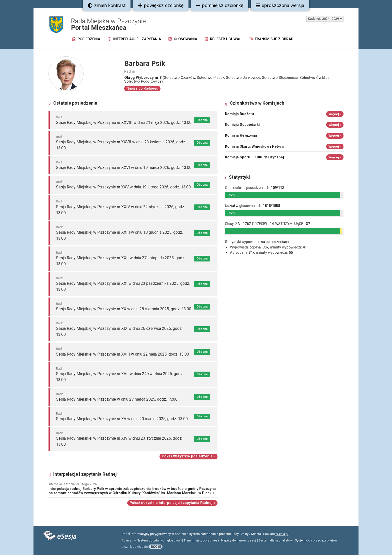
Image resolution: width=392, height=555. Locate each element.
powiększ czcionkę (161, 5)
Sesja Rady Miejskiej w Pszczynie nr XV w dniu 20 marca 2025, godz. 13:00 (122, 419)
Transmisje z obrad (271, 39)
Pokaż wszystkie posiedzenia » (188, 456)
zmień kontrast (107, 5)
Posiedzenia (86, 39)
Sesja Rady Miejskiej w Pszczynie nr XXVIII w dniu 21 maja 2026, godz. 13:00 (124, 122)
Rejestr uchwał (223, 39)
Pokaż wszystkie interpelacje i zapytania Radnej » (172, 503)
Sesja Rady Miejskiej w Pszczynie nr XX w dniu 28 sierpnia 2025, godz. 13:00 (124, 309)
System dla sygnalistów (276, 540)
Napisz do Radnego (142, 88)
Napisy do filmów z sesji (239, 540)
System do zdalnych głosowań (159, 540)
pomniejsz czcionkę (220, 5)
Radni (60, 117)
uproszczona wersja (280, 5)
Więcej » (335, 114)
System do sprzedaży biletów (316, 540)
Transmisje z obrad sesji (201, 540)
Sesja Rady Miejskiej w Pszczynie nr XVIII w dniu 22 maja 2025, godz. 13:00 (122, 354)
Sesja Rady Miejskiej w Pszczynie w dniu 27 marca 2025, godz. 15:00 (117, 399)
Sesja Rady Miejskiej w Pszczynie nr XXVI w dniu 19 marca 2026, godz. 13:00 (124, 168)
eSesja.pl (282, 534)
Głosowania (183, 39)
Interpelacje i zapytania (134, 39)
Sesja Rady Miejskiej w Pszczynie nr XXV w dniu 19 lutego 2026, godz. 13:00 (123, 187)
